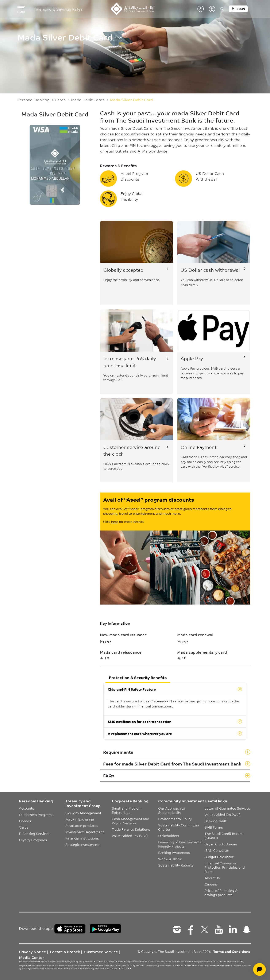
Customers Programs (36, 814)
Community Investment (181, 801)
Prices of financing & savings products (222, 892)
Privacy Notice (32, 952)
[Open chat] (259, 969)
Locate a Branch (65, 952)
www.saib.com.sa (223, 965)
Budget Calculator (219, 857)
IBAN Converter (217, 850)
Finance (25, 821)
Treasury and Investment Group (83, 803)
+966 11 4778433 (185, 965)
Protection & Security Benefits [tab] (138, 677)
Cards (60, 100)
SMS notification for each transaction (140, 721)
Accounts (27, 808)
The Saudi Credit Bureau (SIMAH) (224, 836)
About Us (212, 878)
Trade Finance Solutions (131, 829)
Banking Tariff (215, 821)
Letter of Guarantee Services (227, 808)
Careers (211, 884)
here (115, 522)
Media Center (32, 957)
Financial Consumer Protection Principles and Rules (225, 867)
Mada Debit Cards (88, 100)
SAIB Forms (214, 827)
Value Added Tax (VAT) (130, 836)
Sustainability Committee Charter (179, 827)
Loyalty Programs (33, 840)
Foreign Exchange (80, 819)
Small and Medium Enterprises (127, 810)
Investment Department (85, 832)
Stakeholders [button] (169, 836)
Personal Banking (33, 100)
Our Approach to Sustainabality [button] (172, 810)
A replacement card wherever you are (140, 733)
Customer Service (101, 952)
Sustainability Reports (176, 865)
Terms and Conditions (232, 951)
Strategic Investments (83, 844)
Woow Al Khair (170, 859)
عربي (201, 9)
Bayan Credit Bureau (221, 844)
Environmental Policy (175, 819)
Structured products (82, 825)
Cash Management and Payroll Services (131, 821)
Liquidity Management (83, 813)
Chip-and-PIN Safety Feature (132, 689)
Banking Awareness (174, 852)
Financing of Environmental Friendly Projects (181, 844)
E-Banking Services (34, 833)
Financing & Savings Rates (58, 9)
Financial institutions (82, 838)
